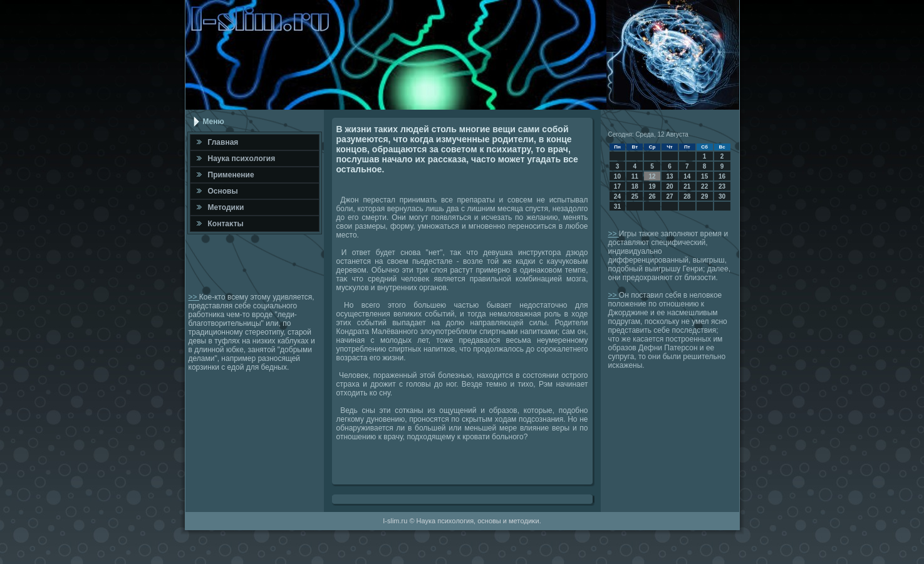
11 (635, 176)
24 (617, 196)
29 (704, 196)
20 (669, 186)
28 (687, 196)
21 (687, 186)
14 (687, 176)
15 (704, 176)
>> (194, 297)
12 (652, 176)
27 (669, 196)
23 (722, 186)
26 (652, 196)
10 (617, 176)
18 (635, 186)
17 (617, 186)
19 (652, 186)
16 (722, 176)
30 (722, 196)
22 (704, 186)
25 (635, 196)
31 (617, 206)
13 (669, 176)
